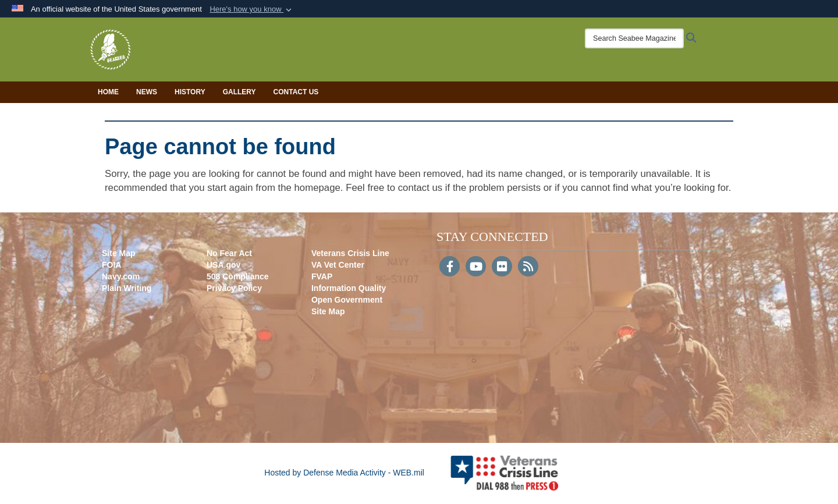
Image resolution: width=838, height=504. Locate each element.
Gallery (239, 92)
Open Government (347, 300)
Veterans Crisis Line (350, 253)
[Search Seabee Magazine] (634, 38)
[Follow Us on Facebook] (450, 268)
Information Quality (349, 288)
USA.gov (223, 265)
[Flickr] (502, 268)
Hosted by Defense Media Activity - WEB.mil (344, 473)
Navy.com (121, 276)
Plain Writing (127, 288)
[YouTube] (476, 268)
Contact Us (296, 92)
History (190, 92)
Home (108, 92)
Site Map (119, 253)
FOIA (111, 265)
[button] (252, 9)
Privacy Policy (234, 288)
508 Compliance (238, 276)
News (147, 92)
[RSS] (528, 268)
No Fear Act (229, 253)
